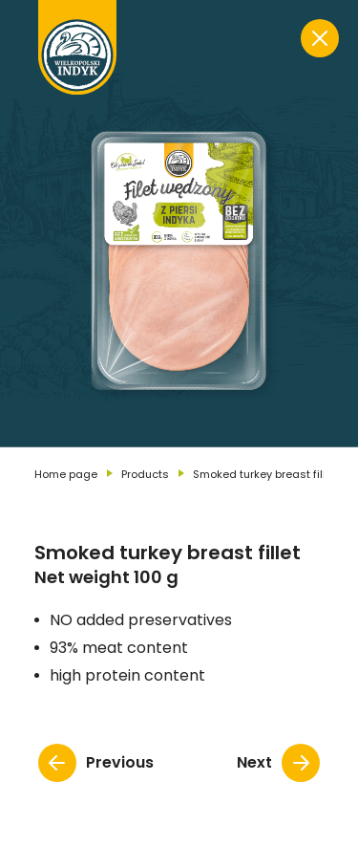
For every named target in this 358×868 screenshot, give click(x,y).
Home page (66, 474)
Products (145, 474)
